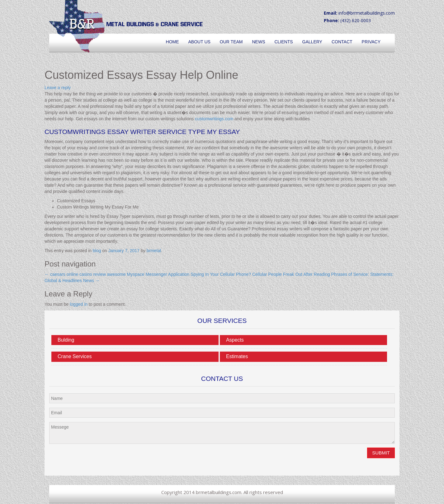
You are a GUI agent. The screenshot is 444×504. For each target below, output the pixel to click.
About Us (199, 42)
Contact (342, 42)
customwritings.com (214, 119)
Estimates (237, 356)
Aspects (235, 340)
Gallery (312, 42)
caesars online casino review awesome (85, 274)
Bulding (66, 340)
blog (97, 251)
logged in (79, 304)
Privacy (371, 42)
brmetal (154, 251)
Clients (283, 42)
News (258, 42)
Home (172, 42)
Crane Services (75, 356)
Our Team (231, 42)
